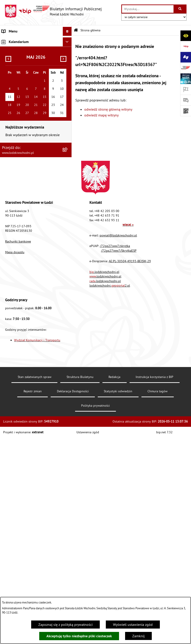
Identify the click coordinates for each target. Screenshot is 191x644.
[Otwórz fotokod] (186, 111)
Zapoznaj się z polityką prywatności (65, 625)
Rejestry (8, 220)
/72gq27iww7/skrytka (115, 452)
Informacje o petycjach (19, 121)
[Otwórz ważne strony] (186, 89)
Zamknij (138, 636)
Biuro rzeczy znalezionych (21, 148)
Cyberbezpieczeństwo (18, 229)
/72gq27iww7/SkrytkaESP (119, 457)
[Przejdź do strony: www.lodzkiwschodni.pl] (186, 68)
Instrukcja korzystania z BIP (154, 583)
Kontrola (8, 184)
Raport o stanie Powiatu (20, 77)
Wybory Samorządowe (19, 211)
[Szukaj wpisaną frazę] (180, 9)
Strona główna (13, 40)
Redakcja (114, 583)
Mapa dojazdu (15, 459)
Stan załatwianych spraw (35, 583)
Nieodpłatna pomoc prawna (23, 112)
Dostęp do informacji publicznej (26, 157)
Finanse (8, 86)
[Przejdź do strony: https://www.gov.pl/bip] (186, 46)
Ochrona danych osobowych (23, 175)
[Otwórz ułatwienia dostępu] (186, 36)
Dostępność (11, 166)
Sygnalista (10, 202)
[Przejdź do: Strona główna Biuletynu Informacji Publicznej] (76, 30)
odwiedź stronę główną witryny (108, 109)
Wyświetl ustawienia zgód (133, 625)
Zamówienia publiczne (19, 103)
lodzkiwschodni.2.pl (110, 492)
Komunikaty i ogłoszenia (21, 94)
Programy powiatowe (18, 139)
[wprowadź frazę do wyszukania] (148, 9)
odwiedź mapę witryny (101, 115)
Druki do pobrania (16, 238)
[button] (68, 59)
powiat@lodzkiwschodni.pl (118, 442)
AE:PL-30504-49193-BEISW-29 (130, 468)
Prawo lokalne (13, 68)
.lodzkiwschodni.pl (104, 478)
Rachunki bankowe (18, 448)
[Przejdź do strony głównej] (53, 11)
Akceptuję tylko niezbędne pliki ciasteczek (79, 636)
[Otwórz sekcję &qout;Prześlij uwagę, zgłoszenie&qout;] (186, 100)
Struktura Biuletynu (80, 583)
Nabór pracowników (17, 193)
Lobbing (8, 130)
